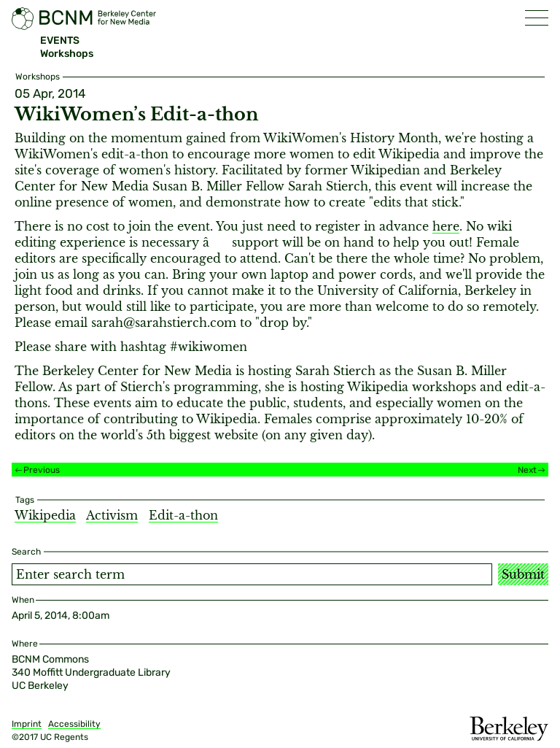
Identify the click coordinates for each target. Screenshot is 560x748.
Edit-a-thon (183, 515)
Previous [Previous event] (42, 470)
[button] (537, 18)
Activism (112, 515)
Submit (523, 574)
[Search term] (252, 574)
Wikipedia (45, 515)
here (446, 226)
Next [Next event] (527, 470)
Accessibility (74, 724)
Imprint (27, 724)
